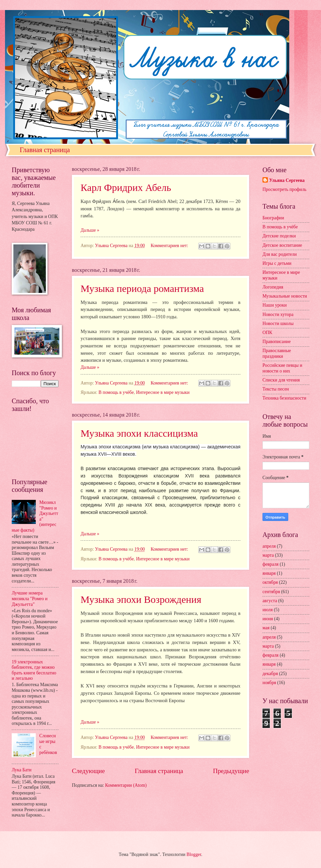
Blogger (194, 854)
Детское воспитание (282, 245)
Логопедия (273, 287)
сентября (271, 592)
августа (270, 601)
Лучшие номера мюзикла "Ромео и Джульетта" (30, 599)
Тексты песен (276, 389)
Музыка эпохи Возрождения (141, 599)
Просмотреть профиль (284, 189)
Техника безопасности (284, 398)
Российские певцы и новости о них (282, 368)
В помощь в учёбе (116, 392)
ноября (269, 683)
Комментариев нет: (170, 246)
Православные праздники (277, 353)
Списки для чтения (281, 380)
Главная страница (45, 150)
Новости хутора (278, 314)
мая (266, 628)
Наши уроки (275, 305)
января (269, 573)
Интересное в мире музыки (163, 392)
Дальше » (90, 230)
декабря (270, 674)
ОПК (267, 333)
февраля (271, 564)
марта (268, 555)
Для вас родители (280, 254)
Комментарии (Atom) (126, 785)
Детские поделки (279, 236)
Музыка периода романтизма (142, 288)
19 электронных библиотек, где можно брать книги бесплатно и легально (34, 670)
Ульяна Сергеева (287, 180)
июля (268, 610)
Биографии (273, 218)
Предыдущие (231, 771)
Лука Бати (22, 770)
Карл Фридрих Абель (126, 187)
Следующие (88, 771)
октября (270, 582)
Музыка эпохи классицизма (139, 433)
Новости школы (278, 323)
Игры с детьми (277, 263)
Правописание (277, 342)
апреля (269, 546)
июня (268, 619)
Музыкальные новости (285, 296)
